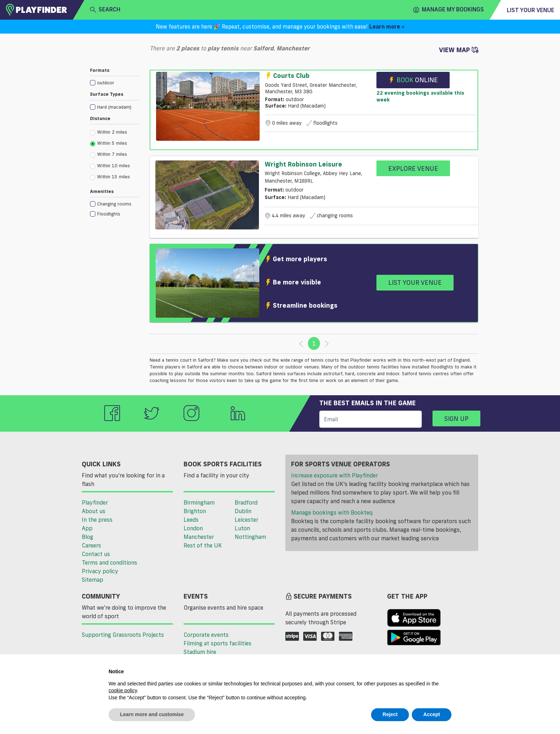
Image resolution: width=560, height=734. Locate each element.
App (87, 528)
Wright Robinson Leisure (303, 164)
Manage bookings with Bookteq (332, 512)
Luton (242, 528)
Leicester (246, 520)
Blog (87, 537)
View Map (459, 50)
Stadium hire (200, 652)
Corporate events (206, 635)
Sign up (456, 418)
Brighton (195, 511)
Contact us (96, 554)
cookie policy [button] (123, 690)
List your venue (531, 10)
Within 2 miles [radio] (109, 132)
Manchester (199, 537)
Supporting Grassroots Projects (123, 635)
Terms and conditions (109, 562)
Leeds (191, 520)
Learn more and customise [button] (152, 714)
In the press (97, 520)
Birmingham (199, 502)
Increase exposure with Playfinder (334, 475)
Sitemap (92, 580)
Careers (91, 545)
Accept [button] (432, 714)
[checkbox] (114, 82)
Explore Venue (413, 168)
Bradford (246, 502)
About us (94, 511)
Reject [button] (390, 714)
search (105, 10)
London (193, 528)
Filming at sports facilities (217, 643)
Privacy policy (100, 571)
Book (413, 80)
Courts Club (287, 75)
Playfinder (95, 502)
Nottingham (250, 537)
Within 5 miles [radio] (109, 143)
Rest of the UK (203, 545)
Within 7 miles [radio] (109, 154)
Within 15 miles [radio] (110, 177)
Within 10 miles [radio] (110, 166)
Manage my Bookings (449, 10)
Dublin (243, 511)
